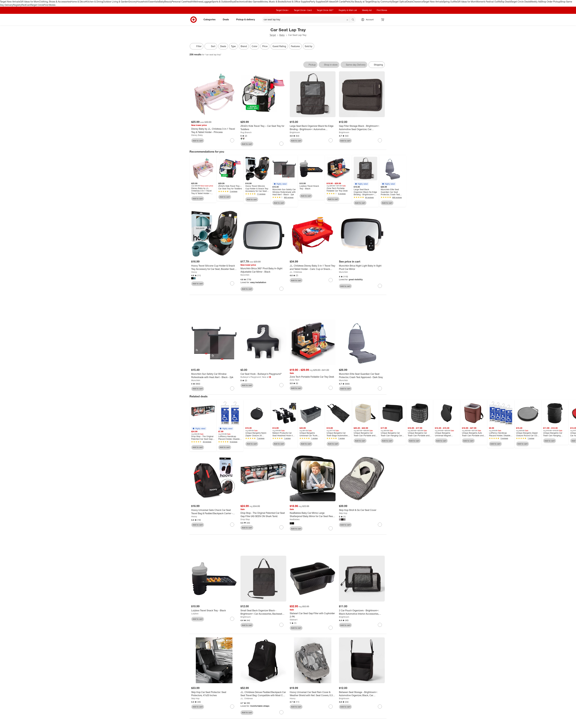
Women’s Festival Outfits (488, 2)
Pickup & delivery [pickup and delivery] (247, 19)
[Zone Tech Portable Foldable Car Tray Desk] (313, 377)
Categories (211, 19)
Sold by (309, 46)
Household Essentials (148, 2)
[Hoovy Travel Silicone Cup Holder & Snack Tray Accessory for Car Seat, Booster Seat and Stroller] (214, 267)
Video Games (253, 2)
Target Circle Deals (520, 2)
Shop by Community (382, 2)
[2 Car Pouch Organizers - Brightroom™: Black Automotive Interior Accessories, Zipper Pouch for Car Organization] (362, 612)
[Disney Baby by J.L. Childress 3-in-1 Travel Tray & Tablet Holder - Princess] (214, 131)
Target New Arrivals (10, 2)
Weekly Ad (535, 2)
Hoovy (194, 272)
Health (190, 2)
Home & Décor (78, 2)
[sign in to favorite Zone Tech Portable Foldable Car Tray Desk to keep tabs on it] (331, 388)
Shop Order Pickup (551, 2)
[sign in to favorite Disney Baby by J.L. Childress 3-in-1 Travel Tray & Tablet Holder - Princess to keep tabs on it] (232, 140)
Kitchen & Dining (94, 2)
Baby (162, 2)
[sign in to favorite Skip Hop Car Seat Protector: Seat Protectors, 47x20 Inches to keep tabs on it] (232, 707)
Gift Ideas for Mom (29, 2)
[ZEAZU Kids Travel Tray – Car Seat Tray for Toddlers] (263, 128)
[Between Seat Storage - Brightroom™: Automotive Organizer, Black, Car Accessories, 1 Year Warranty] (362, 694)
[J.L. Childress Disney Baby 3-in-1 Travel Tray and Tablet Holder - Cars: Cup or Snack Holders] (313, 267)
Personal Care (179, 2)
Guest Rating (279, 46)
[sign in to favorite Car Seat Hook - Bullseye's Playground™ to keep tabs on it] (281, 385)
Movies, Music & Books (272, 2)
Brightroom (295, 132)
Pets (347, 2)
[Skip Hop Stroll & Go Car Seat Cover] (362, 510)
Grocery (132, 2)
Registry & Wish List (348, 10)
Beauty (168, 2)
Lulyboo (195, 614)
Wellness (198, 2)
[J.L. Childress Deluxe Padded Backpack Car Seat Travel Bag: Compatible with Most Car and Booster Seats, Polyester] (263, 694)
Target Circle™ (282, 10)
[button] (280, 184)
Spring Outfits (450, 2)
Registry (17, 5)
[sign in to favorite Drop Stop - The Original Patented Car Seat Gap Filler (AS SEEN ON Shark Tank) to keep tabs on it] (281, 527)
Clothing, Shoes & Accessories (55, 2)
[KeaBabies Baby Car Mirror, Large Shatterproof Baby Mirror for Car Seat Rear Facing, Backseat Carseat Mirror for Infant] (313, 515)
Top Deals (506, 2)
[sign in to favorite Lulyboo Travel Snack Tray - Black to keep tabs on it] (232, 619)
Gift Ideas (330, 2)
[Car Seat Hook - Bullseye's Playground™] (263, 374)
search (353, 20)
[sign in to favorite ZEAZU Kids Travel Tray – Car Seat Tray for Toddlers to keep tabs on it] (281, 144)
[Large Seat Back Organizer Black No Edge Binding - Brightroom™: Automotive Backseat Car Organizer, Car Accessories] (313, 128)
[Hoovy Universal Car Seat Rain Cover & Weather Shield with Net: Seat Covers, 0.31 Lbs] (313, 694)
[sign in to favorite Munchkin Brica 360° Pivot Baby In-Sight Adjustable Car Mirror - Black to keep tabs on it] (281, 289)
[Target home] (194, 20)
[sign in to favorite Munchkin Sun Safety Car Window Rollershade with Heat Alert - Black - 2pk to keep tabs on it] (232, 388)
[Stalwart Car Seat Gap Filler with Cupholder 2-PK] (313, 615)
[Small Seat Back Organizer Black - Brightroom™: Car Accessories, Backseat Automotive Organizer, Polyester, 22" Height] (263, 612)
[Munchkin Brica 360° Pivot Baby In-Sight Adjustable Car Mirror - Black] (263, 270)
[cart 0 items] (383, 20)
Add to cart (198, 141)
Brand (244, 46)
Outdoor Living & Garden (116, 2)
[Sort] (211, 46)
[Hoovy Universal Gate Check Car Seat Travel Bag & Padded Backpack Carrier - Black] (214, 512)
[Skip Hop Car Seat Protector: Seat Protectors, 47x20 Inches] (214, 694)
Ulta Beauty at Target (361, 2)
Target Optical (399, 2)
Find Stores (50, 5)
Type (233, 46)
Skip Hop (343, 513)
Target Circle (37, 5)
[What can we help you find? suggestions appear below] (309, 20)
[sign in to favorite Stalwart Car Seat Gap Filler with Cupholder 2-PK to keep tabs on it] (331, 628)
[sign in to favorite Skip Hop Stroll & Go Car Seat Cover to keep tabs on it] (380, 525)
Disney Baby (197, 135)
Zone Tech (295, 380)
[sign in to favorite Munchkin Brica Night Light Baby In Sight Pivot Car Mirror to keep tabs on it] (380, 286)
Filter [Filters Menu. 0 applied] (197, 46)
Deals (410, 2)
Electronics (241, 2)
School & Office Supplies (297, 2)
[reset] (347, 20)
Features (295, 46)
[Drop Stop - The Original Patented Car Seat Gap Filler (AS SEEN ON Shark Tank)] (263, 515)
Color (255, 46)
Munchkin (245, 275)
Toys (233, 2)
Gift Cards (340, 2)
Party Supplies (317, 2)
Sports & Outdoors (221, 2)
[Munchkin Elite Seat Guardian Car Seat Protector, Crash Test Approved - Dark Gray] (362, 376)
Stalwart (294, 620)
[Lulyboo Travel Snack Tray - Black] (214, 611)
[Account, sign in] (368, 20)
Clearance (418, 2)
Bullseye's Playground (251, 377)
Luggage (207, 2)
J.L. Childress (296, 272)
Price (265, 46)
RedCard (26, 5)
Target (273, 35)
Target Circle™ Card (303, 10)
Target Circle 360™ (325, 10)
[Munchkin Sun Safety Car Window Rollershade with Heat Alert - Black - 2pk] (214, 376)
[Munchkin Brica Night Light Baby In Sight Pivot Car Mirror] (362, 267)
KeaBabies (295, 519)
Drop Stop (245, 519)
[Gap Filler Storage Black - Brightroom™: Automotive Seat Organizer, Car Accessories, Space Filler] (362, 128)
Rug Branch (246, 132)
